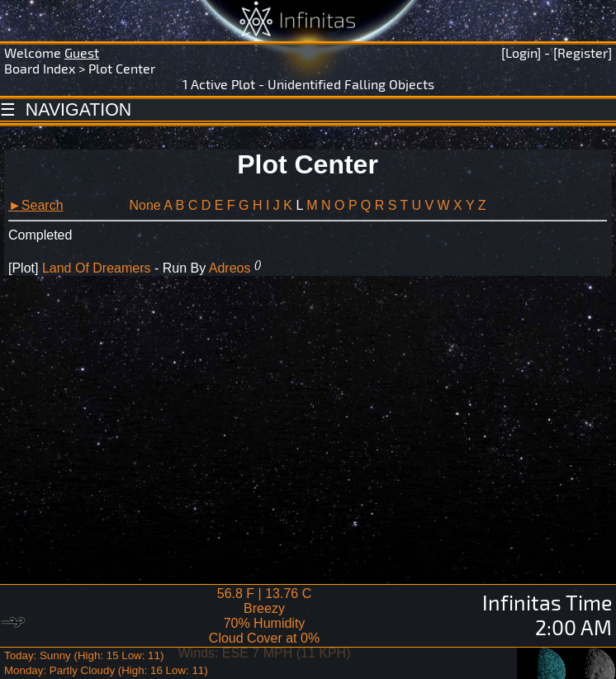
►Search (36, 205)
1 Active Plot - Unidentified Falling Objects (308, 84)
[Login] (521, 52)
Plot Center (122, 68)
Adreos (230, 268)
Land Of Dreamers (97, 268)
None (145, 205)
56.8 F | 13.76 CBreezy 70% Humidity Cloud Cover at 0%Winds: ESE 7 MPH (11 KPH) (265, 623)
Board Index (40, 68)
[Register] (583, 52)
